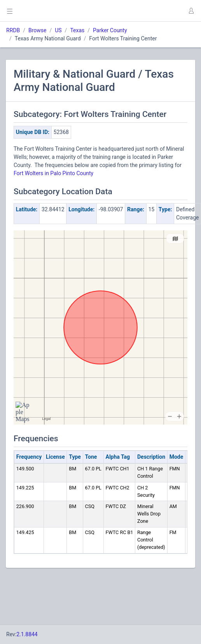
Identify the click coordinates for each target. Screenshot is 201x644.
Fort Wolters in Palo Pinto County (53, 173)
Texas (77, 30)
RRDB (13, 30)
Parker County (110, 30)
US (58, 30)
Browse (37, 30)
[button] (191, 11)
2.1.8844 (27, 634)
